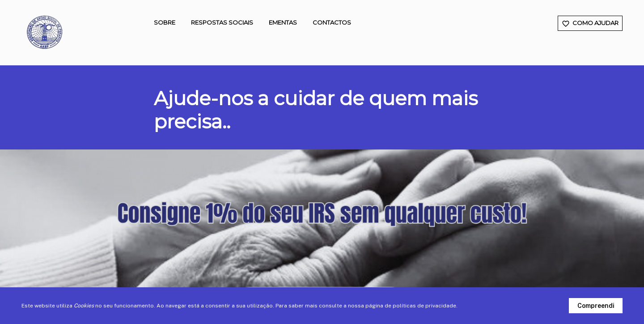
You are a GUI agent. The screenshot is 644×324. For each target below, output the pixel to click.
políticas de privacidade (424, 306)
